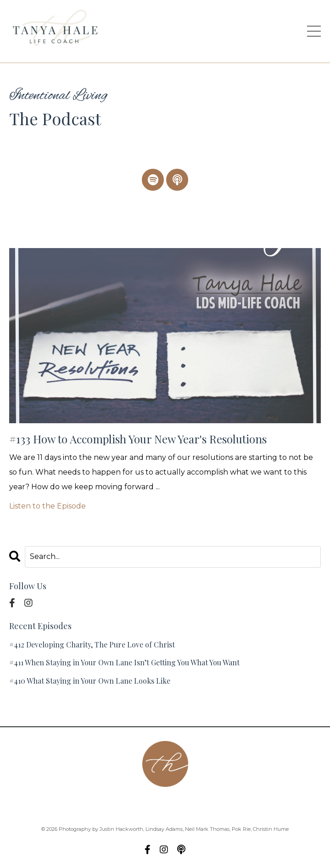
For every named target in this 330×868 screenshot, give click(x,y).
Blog (259, 804)
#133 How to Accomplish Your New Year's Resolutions (138, 439)
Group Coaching (209, 804)
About (75, 804)
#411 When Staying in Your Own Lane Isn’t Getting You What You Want (124, 662)
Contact (112, 804)
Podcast (153, 804)
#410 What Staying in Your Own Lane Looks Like (90, 681)
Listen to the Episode (48, 506)
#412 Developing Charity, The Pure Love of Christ (92, 644)
